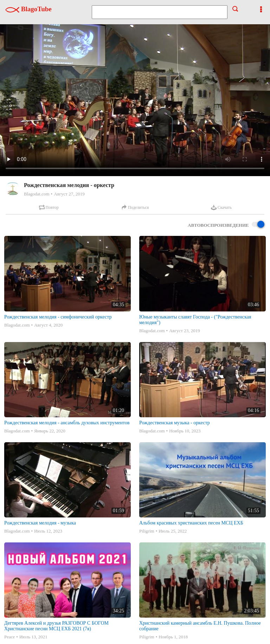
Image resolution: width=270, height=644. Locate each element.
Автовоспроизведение (226, 225)
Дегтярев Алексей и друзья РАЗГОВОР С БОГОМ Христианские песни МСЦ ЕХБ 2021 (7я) (56, 626)
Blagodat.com (37, 194)
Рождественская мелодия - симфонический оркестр (58, 317)
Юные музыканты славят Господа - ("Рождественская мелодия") (195, 320)
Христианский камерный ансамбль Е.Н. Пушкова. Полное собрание (200, 626)
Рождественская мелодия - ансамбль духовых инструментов (67, 423)
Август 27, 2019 (69, 194)
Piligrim (147, 531)
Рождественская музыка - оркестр (175, 423)
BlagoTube (28, 9)
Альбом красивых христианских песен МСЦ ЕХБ (191, 523)
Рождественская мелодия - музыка (40, 523)
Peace (9, 637)
